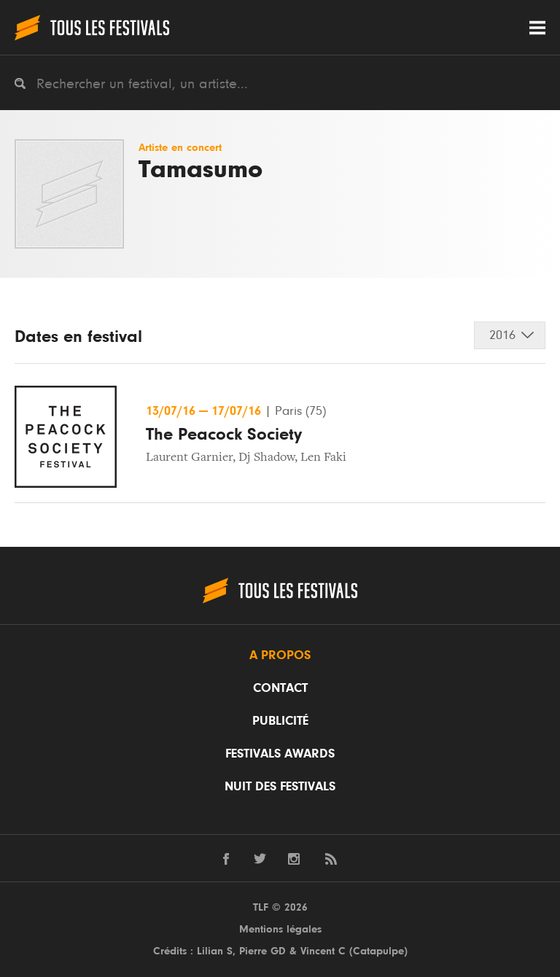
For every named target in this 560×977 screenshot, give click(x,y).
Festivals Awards (280, 754)
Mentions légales (280, 929)
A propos (280, 655)
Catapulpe (378, 951)
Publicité (280, 721)
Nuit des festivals (280, 787)
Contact (280, 688)
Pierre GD (262, 951)
